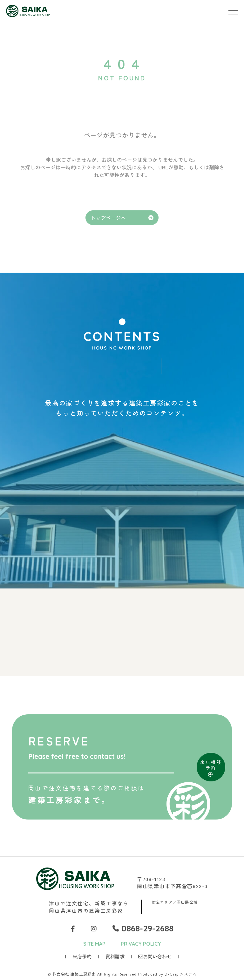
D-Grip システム (181, 974)
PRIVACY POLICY (141, 944)
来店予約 (82, 956)
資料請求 (115, 956)
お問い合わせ (155, 956)
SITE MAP (94, 944)
